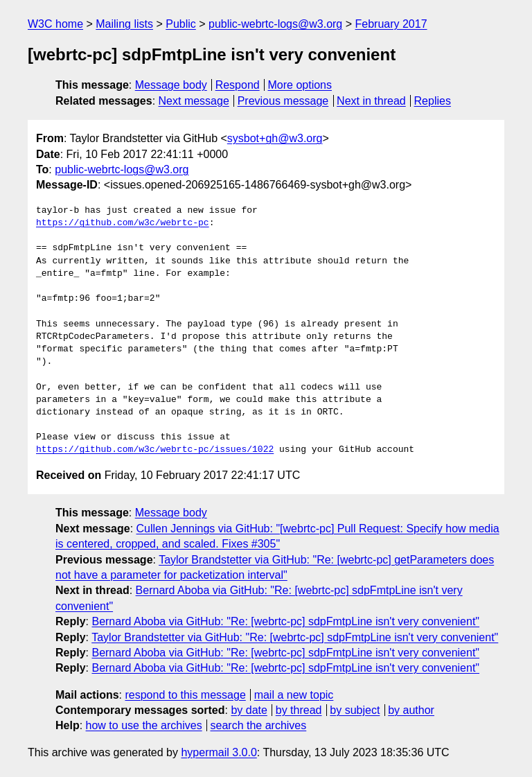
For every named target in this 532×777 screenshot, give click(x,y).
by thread (299, 710)
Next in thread (371, 101)
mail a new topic (294, 695)
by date (249, 710)
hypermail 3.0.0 (219, 752)
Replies (433, 101)
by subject (355, 710)
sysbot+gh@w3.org (275, 138)
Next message (194, 101)
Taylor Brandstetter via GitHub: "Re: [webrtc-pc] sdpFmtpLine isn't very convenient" (295, 637)
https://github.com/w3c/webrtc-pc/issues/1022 (155, 450)
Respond (238, 85)
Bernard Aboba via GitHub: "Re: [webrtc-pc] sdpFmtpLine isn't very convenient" (285, 621)
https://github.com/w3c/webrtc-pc (123, 223)
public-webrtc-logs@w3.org (275, 24)
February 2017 (391, 24)
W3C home (55, 24)
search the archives (259, 725)
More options (300, 85)
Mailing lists (124, 24)
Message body (171, 85)
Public (181, 24)
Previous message (283, 101)
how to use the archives (144, 725)
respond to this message (185, 695)
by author (411, 710)
